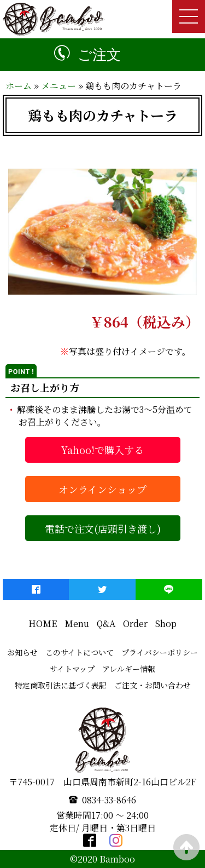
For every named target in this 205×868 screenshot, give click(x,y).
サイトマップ (72, 669)
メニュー (58, 86)
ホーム (19, 86)
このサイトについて (80, 652)
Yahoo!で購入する (102, 450)
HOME (43, 623)
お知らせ (22, 652)
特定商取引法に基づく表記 (61, 685)
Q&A (106, 623)
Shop (166, 623)
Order (135, 623)
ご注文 (99, 55)
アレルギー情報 (129, 669)
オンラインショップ (102, 489)
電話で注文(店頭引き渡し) (103, 528)
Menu (77, 623)
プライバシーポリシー (160, 652)
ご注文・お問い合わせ (153, 685)
